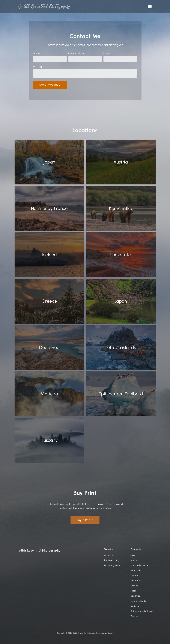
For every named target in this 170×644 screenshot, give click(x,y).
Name (36, 53)
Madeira (135, 606)
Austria (134, 560)
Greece (134, 586)
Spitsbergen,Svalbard (142, 611)
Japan (134, 591)
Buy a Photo (85, 520)
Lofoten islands (138, 601)
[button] (150, 7)
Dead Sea (135, 596)
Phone (107, 53)
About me (109, 555)
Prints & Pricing (112, 560)
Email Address (76, 53)
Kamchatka (136, 571)
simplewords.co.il (106, 633)
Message (38, 66)
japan (133, 555)
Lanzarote (136, 581)
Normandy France (140, 565)
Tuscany (135, 616)
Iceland (134, 576)
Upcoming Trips (112, 565)
